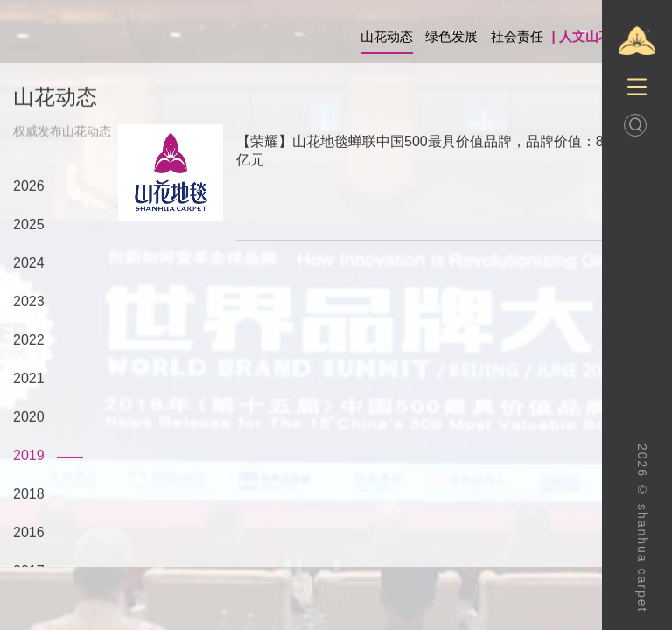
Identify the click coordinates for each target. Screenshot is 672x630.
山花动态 (387, 36)
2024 (29, 264)
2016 (29, 533)
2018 (29, 495)
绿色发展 (451, 36)
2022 (29, 341)
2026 (29, 187)
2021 (29, 379)
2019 (29, 456)
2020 (29, 418)
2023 (29, 302)
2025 (29, 225)
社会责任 (517, 36)
